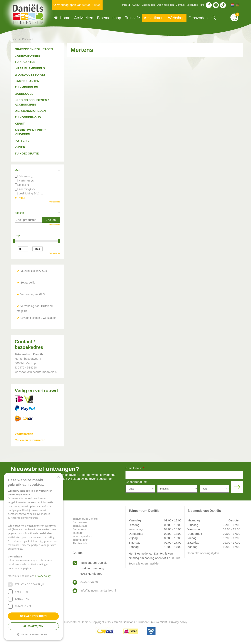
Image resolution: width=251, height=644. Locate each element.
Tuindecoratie (27, 153)
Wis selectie (55, 202)
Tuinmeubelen (26, 87)
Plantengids (80, 543)
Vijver (20, 147)
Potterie (22, 141)
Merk (18, 170)
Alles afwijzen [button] (33, 626)
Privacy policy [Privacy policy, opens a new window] (43, 576)
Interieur (78, 533)
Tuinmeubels (80, 540)
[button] (33, 634)
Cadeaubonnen (27, 56)
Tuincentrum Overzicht (152, 622)
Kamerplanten (27, 81)
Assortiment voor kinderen (30, 132)
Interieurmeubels (30, 68)
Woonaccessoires (30, 75)
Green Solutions (125, 622)
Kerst (20, 123)
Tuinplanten (25, 62)
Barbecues (24, 94)
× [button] (58, 477)
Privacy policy (178, 622)
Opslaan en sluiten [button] (33, 616)
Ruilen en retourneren (30, 440)
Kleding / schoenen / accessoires (32, 102)
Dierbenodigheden (30, 111)
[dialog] (33, 556)
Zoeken (19, 213)
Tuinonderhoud (28, 117)
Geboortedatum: (136, 482)
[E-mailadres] (184, 475)
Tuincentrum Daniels (85, 519)
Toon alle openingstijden (144, 563)
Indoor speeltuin (82, 536)
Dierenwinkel (80, 522)
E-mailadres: (135, 468)
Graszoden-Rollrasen (34, 49)
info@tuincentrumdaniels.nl (98, 590)
